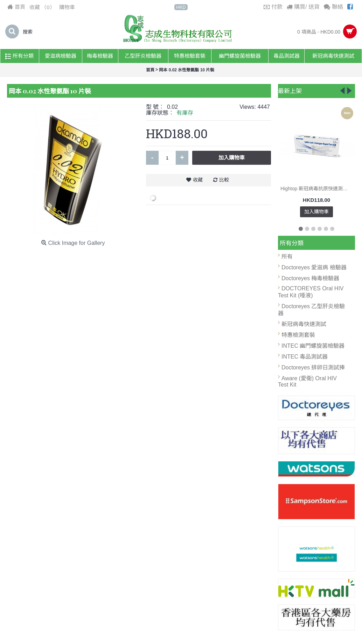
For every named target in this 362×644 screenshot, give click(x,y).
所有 (287, 257)
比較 (224, 180)
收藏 (198, 180)
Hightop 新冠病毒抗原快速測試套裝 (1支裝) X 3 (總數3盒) (318, 189)
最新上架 (290, 91)
